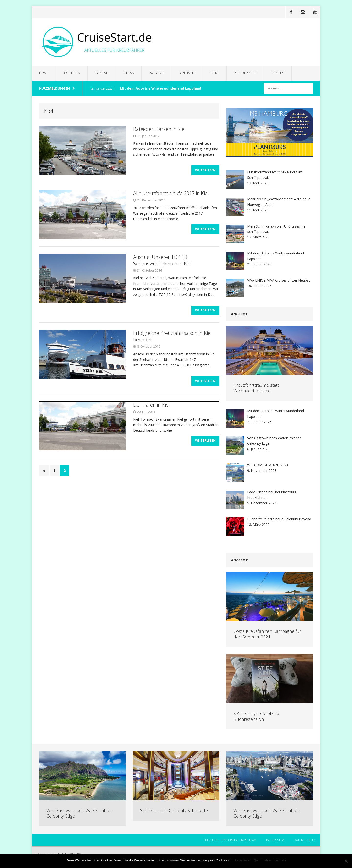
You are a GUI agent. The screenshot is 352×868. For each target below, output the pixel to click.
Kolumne (191, 73)
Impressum (275, 840)
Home (44, 73)
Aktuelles (73, 73)
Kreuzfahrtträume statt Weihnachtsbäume (256, 388)
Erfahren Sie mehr (273, 860)
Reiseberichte (251, 73)
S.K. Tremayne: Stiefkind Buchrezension (256, 716)
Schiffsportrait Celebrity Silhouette (174, 811)
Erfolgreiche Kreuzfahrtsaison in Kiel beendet (172, 339)
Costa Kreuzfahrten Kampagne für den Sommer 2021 (267, 634)
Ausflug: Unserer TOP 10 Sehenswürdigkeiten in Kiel (162, 262)
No (256, 860)
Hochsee (104, 73)
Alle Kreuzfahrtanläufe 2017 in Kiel (171, 195)
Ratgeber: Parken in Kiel (159, 129)
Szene (219, 73)
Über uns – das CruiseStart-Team (229, 840)
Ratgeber (160, 73)
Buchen (285, 73)
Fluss (132, 73)
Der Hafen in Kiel (152, 409)
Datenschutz (304, 840)
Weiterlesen (205, 172)
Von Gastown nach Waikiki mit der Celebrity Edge (80, 813)
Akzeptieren (243, 860)
